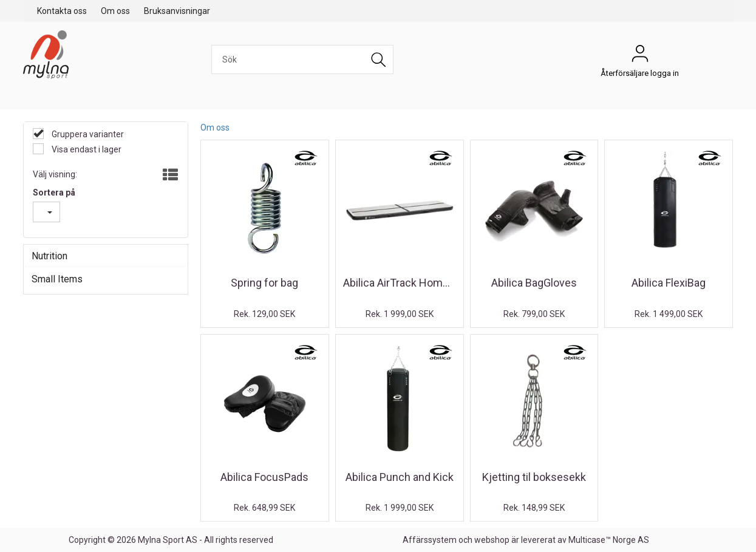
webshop (492, 540)
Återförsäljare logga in (640, 56)
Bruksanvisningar (177, 11)
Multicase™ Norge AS (609, 540)
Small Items (57, 279)
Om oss (115, 11)
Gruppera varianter (87, 134)
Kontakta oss (62, 11)
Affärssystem (430, 540)
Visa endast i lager (86, 149)
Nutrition (49, 256)
